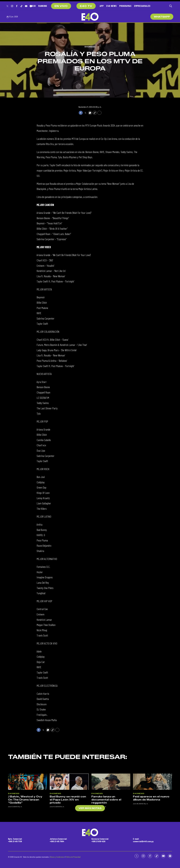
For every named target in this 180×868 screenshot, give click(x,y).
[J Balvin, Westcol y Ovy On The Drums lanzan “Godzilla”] (28, 807)
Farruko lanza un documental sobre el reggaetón (106, 825)
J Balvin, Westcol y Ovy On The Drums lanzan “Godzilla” (25, 825)
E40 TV (86, 6)
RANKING (43, 6)
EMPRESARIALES (142, 6)
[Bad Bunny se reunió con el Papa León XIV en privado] (69, 807)
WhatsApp (162, 17)
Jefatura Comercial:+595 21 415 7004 (58, 840)
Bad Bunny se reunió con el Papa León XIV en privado (68, 825)
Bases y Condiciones (57, 857)
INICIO (33, 6)
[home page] (90, 17)
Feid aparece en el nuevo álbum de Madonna (151, 824)
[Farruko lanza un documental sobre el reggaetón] (111, 807)
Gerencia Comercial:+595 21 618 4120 (100, 840)
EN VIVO (61, 6)
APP (102, 6)
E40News (90, 47)
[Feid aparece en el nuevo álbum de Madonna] (152, 807)
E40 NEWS (112, 6)
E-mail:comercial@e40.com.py (143, 840)
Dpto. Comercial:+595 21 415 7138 (15, 840)
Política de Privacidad (73, 857)
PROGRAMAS (125, 6)
